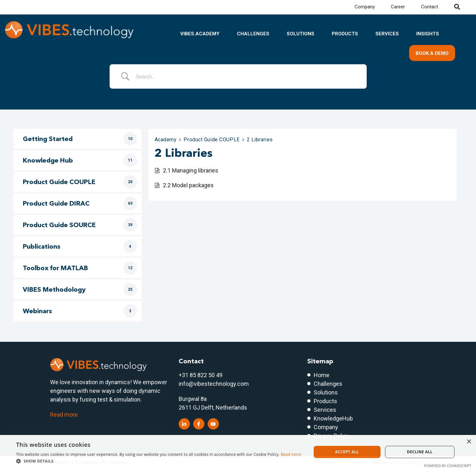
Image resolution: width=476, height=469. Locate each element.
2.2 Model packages (188, 185)
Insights (428, 34)
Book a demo (432, 53)
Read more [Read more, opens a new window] (291, 454)
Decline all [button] (420, 452)
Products (345, 34)
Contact (430, 7)
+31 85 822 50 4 (199, 375)
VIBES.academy (200, 34)
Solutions (301, 34)
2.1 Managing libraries (191, 170)
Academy (166, 140)
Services (387, 34)
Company (365, 7)
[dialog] (238, 452)
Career (398, 7)
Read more (64, 415)
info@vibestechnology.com (214, 384)
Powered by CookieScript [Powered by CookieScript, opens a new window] (448, 466)
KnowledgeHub (333, 418)
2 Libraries (260, 140)
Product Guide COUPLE (211, 140)
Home (322, 375)
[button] (159, 461)
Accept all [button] (347, 452)
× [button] (469, 442)
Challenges (253, 34)
